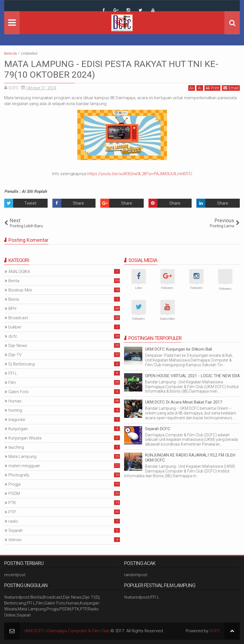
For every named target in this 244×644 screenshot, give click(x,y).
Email (231, 88)
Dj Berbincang (22, 364)
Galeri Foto (19, 392)
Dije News (18, 346)
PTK (12, 503)
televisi (15, 540)
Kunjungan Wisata (25, 438)
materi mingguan (24, 466)
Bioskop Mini (20, 290)
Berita (14, 281)
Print (212, 88)
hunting (15, 410)
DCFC (215, 631)
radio (13, 521)
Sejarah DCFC (158, 429)
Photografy (19, 475)
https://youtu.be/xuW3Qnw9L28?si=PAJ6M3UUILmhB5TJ (140, 174)
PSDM (14, 494)
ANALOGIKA (19, 272)
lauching (16, 447)
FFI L (13, 373)
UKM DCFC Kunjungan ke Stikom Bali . (180, 349)
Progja (14, 484)
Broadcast (18, 318)
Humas (15, 401)
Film (12, 383)
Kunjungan (18, 429)
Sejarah (16, 531)
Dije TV (15, 355)
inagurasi (17, 420)
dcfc (13, 336)
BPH (12, 309)
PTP (12, 512)
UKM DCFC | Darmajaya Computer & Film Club (67, 631)
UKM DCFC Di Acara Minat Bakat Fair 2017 (184, 402)
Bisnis (14, 299)
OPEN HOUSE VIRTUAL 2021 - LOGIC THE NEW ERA (192, 376)
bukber (15, 327)
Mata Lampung (22, 457)
